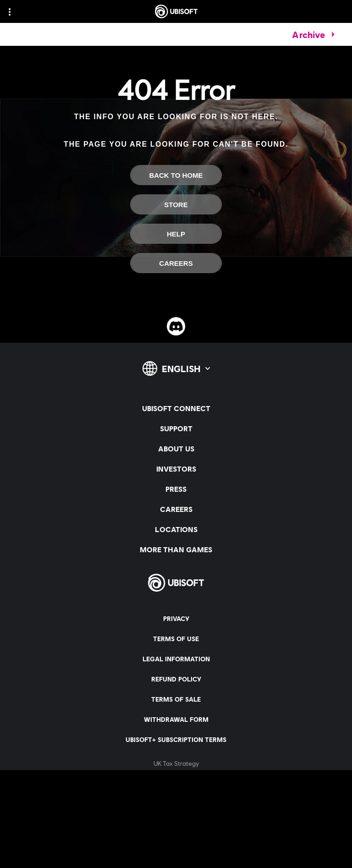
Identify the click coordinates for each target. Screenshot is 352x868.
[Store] (176, 204)
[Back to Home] (176, 175)
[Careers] (176, 263)
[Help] (176, 234)
